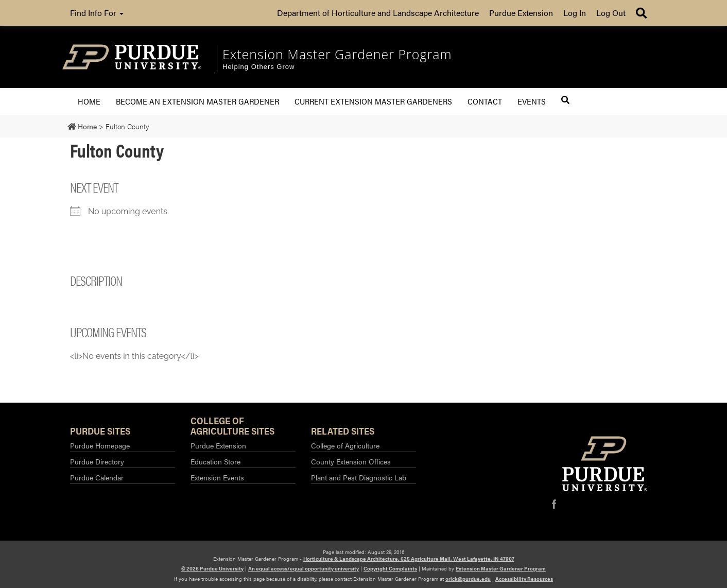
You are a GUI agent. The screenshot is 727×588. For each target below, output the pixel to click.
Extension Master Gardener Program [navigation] (337, 54)
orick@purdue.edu (468, 579)
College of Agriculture (345, 445)
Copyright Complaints (390, 568)
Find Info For (97, 13)
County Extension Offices (351, 461)
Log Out (611, 13)
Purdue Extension (521, 13)
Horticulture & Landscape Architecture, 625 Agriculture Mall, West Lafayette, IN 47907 (409, 559)
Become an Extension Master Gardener (197, 101)
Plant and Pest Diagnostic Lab (359, 477)
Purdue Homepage (100, 445)
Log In (575, 13)
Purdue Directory (97, 461)
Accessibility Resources (524, 579)
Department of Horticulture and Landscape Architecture (378, 13)
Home (89, 101)
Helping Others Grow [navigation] (258, 67)
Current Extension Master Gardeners (373, 101)
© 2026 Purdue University (212, 568)
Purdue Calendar (97, 477)
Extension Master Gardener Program (501, 568)
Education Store (215, 461)
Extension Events (217, 477)
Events (532, 101)
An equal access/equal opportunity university (304, 568)
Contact (485, 101)
